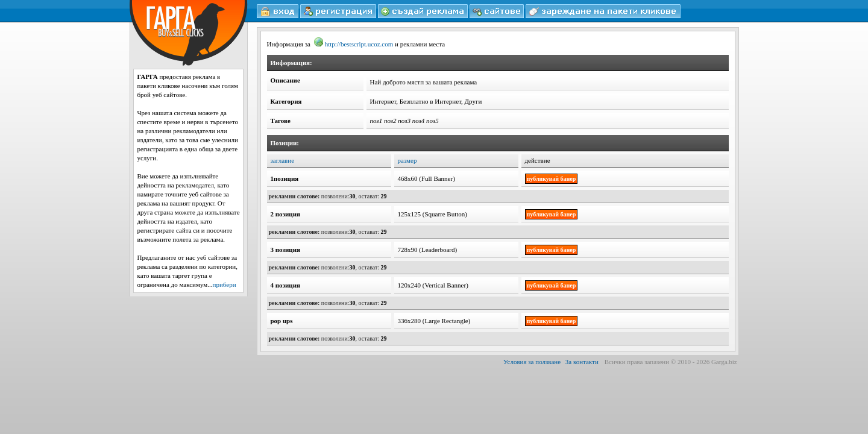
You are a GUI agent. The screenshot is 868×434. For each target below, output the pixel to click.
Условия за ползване (532, 362)
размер (407, 160)
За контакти (582, 362)
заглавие (283, 160)
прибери (225, 285)
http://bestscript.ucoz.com (354, 44)
